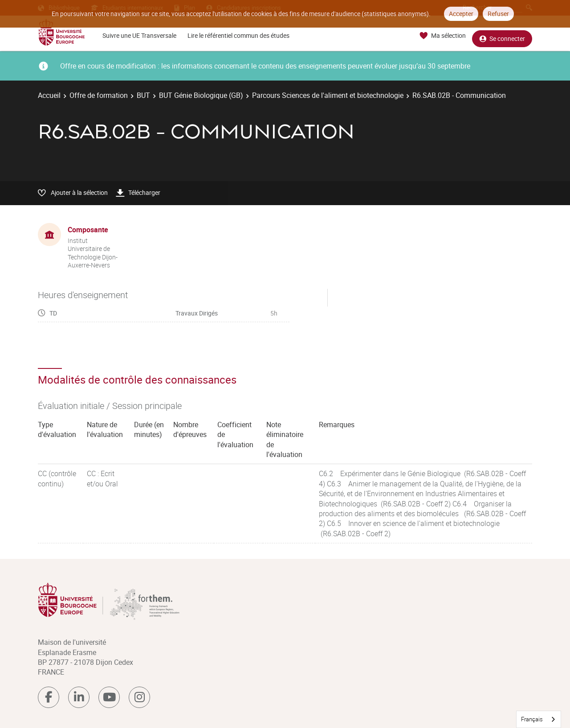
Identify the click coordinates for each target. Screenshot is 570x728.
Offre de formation (99, 95)
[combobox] (539, 719)
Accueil (49, 95)
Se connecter (502, 36)
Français (532, 719)
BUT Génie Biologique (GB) (201, 95)
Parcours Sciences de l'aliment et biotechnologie (328, 95)
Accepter (461, 14)
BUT (143, 95)
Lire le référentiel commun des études (238, 35)
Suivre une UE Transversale (139, 35)
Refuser (498, 14)
